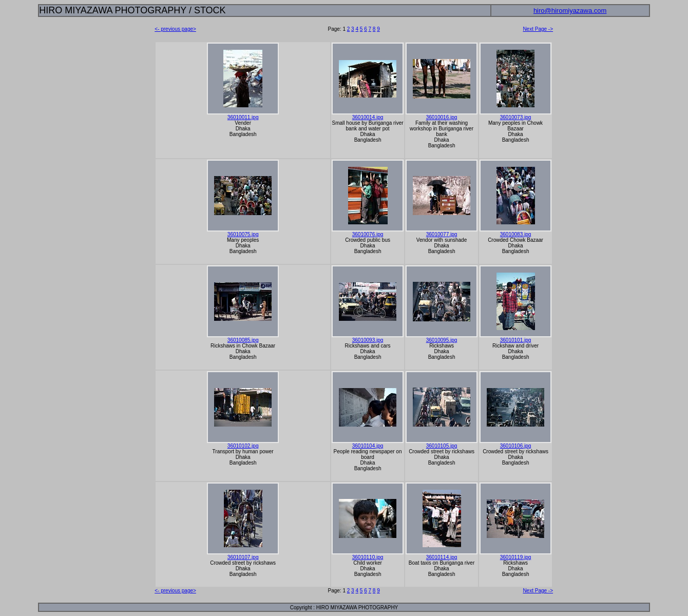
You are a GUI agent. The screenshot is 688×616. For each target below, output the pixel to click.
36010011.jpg (243, 117)
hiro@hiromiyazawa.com (570, 11)
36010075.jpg (243, 234)
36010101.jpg (516, 340)
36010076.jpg (368, 234)
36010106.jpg (516, 446)
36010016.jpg (442, 117)
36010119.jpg (516, 557)
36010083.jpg (516, 234)
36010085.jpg (243, 340)
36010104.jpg (368, 446)
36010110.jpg (368, 557)
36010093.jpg (368, 340)
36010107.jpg (243, 557)
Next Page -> (538, 29)
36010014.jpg (368, 117)
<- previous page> (175, 29)
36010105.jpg (442, 446)
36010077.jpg (442, 234)
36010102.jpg (243, 446)
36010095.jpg (442, 340)
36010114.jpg (442, 557)
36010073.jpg (516, 117)
